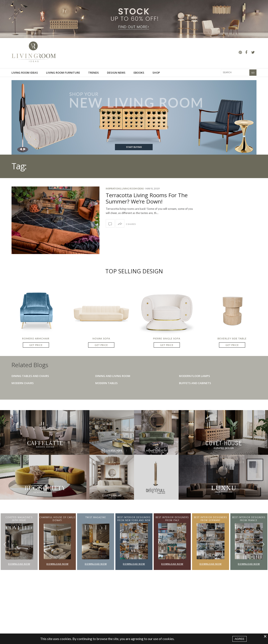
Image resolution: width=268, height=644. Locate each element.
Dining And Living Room (113, 376)
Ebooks (139, 73)
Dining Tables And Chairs (30, 376)
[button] (263, 544)
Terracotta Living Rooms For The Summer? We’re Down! (147, 198)
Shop (156, 73)
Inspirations (113, 188)
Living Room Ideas (25, 73)
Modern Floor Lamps (195, 376)
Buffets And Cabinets (195, 383)
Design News (116, 73)
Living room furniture (63, 73)
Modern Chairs (23, 383)
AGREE (240, 639)
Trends (93, 73)
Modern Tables (106, 383)
